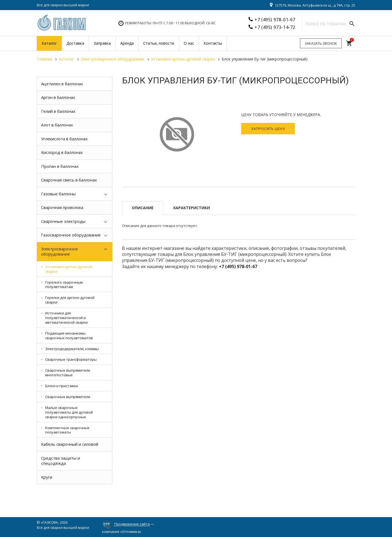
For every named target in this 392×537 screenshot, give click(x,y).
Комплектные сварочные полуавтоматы (67, 430)
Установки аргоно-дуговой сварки (69, 269)
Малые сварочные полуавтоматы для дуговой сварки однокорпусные (69, 412)
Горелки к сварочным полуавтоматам (64, 285)
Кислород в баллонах (62, 152)
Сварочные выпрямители (68, 397)
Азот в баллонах (57, 125)
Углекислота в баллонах (64, 139)
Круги (47, 477)
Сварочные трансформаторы (71, 359)
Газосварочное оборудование (71, 235)
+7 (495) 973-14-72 (275, 27)
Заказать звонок (321, 43)
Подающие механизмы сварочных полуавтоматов (69, 336)
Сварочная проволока (62, 207)
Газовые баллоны (58, 194)
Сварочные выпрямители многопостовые (68, 373)
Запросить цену (268, 129)
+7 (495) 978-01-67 (275, 20)
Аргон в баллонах (58, 97)
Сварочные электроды (63, 221)
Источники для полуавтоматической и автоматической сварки (66, 318)
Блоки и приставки (62, 386)
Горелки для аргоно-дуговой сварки (70, 300)
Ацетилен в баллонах (62, 84)
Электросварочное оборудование (59, 251)
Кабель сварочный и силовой (70, 444)
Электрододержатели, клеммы (72, 349)
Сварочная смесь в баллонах (69, 180)
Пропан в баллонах (60, 166)
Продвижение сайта (132, 524)
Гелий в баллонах (58, 111)
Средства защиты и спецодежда (61, 461)
